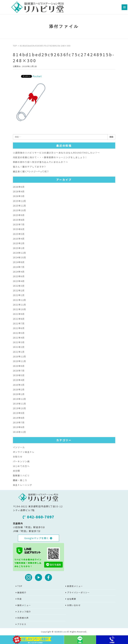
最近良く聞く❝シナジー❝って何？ (31, 171)
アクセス (22, 624)
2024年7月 (19, 267)
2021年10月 (20, 309)
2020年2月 (19, 389)
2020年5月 (19, 375)
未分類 (17, 471)
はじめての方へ (21, 466)
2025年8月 (19, 220)
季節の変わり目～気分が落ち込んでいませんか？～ (40, 162)
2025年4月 (19, 239)
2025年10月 (20, 210)
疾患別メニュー (75, 586)
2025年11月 (20, 206)
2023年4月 (19, 281)
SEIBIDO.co (60, 632)
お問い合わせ (74, 605)
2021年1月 (19, 352)
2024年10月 (20, 257)
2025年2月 (19, 243)
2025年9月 (19, 215)
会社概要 (72, 599)
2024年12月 (20, 253)
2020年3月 (19, 385)
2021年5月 (19, 333)
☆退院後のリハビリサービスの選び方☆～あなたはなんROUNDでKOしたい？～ (56, 153)
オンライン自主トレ (24, 452)
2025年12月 (20, 201)
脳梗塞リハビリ (21, 475)
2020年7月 (19, 371)
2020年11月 (20, 361)
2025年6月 (19, 229)
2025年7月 (19, 224)
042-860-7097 (38, 517)
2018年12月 (20, 432)
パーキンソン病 (21, 461)
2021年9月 (19, 314)
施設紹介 (22, 592)
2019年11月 (20, 404)
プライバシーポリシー (78, 592)
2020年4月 (19, 380)
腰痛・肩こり (20, 480)
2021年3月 (19, 342)
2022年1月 (19, 295)
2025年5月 (19, 234)
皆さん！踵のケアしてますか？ (30, 167)
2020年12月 (20, 356)
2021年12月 (20, 300)
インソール (19, 447)
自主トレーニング (23, 485)
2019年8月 (19, 418)
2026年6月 (19, 187)
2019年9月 (19, 413)
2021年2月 (19, 347)
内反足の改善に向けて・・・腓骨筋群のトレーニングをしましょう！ (50, 157)
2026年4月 (19, 191)
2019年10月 (20, 408)
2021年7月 (19, 323)
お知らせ (18, 457)
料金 (20, 599)
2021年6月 (19, 328)
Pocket (37, 76)
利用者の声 (23, 618)
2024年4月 (19, 272)
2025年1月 (19, 248)
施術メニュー (24, 605)
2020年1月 (19, 394)
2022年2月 (19, 290)
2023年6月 (19, 276)
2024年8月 (19, 262)
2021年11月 (20, 305)
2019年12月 (20, 399)
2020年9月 (19, 366)
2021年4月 (19, 338)
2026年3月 (19, 196)
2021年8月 (19, 319)
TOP (15, 46)
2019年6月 (19, 427)
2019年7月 (19, 422)
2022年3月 (19, 286)
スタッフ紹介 (24, 612)
